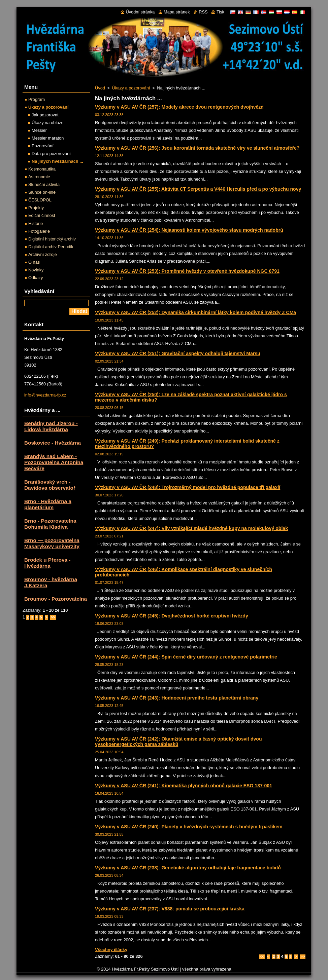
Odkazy (36, 278)
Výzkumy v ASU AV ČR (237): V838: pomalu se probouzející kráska (170, 909)
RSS (203, 12)
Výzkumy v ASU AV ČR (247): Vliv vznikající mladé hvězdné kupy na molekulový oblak (191, 528)
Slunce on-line (42, 192)
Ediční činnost (42, 215)
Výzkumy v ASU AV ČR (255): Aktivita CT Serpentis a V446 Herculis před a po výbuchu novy (198, 189)
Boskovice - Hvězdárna (53, 443)
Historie (36, 223)
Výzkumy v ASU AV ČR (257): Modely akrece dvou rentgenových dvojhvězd (179, 107)
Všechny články (111, 950)
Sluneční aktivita (44, 184)
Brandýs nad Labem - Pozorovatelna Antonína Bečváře (54, 462)
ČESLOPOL (40, 200)
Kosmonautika (42, 169)
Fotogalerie (39, 231)
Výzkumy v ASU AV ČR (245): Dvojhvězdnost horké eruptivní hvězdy (172, 616)
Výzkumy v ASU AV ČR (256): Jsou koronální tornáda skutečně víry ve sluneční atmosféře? (197, 148)
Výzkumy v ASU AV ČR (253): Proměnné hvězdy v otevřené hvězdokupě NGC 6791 (187, 271)
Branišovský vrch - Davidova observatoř (50, 485)
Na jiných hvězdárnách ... (57, 161)
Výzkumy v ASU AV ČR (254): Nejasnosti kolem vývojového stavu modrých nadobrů (189, 230)
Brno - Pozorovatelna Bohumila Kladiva (50, 524)
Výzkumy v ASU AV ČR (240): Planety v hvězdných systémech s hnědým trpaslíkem (189, 827)
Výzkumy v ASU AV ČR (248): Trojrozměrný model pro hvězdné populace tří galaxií (188, 487)
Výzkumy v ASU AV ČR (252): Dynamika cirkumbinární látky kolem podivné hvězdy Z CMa (195, 312)
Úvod (100, 88)
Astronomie (39, 177)
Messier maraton (48, 138)
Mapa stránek (177, 12)
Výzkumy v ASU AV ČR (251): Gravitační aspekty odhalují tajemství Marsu (178, 353)
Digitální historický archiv (52, 239)
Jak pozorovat (45, 115)
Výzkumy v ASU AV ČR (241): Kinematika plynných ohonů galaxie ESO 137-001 (184, 786)
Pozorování (43, 146)
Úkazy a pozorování (131, 88)
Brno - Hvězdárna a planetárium (48, 504)
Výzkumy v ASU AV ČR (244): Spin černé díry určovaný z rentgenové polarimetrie (186, 657)
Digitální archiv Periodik (51, 247)
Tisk (220, 12)
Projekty (36, 208)
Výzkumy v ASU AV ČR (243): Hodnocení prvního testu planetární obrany (177, 698)
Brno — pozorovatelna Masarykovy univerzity (52, 543)
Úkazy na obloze (48, 123)
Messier (39, 130)
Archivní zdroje (43, 254)
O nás (34, 262)
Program (37, 99)
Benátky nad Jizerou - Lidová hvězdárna (51, 426)
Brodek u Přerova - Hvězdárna (47, 563)
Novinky (36, 270)
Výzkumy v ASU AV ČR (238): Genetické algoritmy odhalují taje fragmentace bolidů (188, 868)
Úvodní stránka (140, 12)
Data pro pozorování (51, 154)
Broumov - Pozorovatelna (56, 599)
